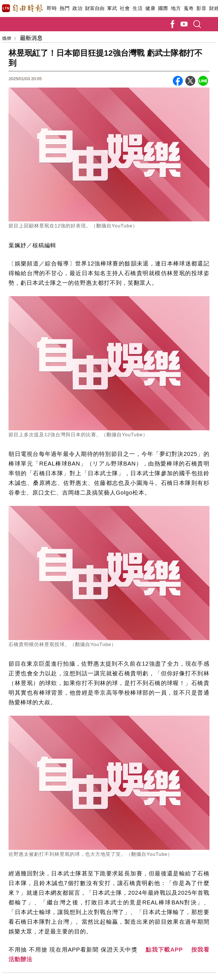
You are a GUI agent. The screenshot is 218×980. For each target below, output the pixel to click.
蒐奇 (189, 8)
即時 (52, 8)
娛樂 (7, 38)
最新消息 (31, 38)
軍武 (112, 8)
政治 (77, 8)
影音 (201, 8)
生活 (138, 8)
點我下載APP (164, 950)
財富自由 (95, 8)
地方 (176, 8)
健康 (150, 8)
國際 (163, 8)
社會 (125, 8)
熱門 (65, 8)
